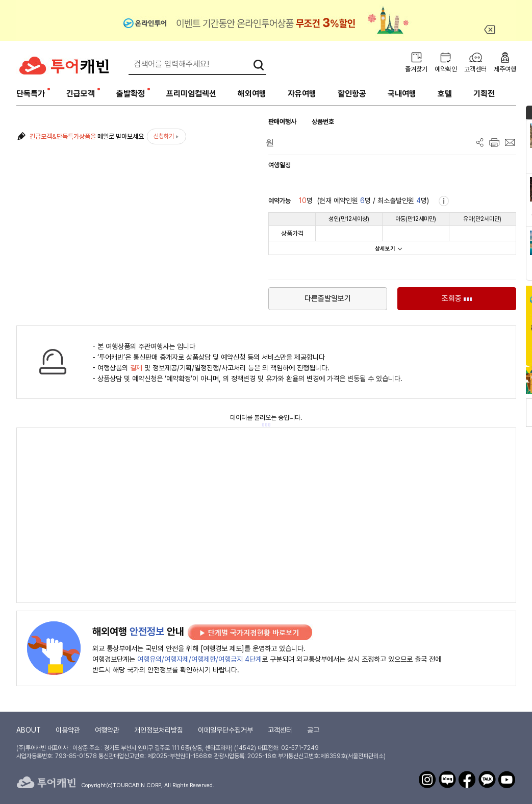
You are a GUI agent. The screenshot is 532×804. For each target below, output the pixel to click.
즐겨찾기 (416, 69)
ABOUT (29, 730)
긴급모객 (81, 94)
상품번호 (323, 122)
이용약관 (68, 730)
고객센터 (475, 69)
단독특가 (31, 94)
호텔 (445, 94)
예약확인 (446, 69)
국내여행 (402, 94)
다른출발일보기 (328, 298)
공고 (313, 730)
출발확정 (131, 94)
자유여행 (302, 94)
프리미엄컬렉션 (191, 94)
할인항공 (352, 94)
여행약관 (107, 730)
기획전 (484, 94)
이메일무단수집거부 (225, 730)
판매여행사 (282, 122)
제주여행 (505, 69)
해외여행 (252, 94)
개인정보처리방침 (159, 730)
